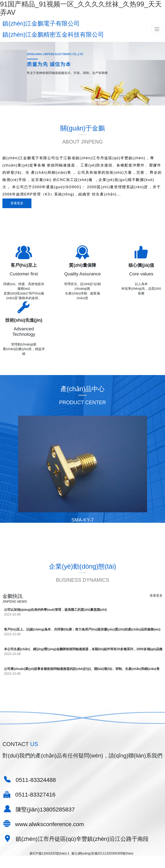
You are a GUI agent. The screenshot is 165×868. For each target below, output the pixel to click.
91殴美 (79, 860)
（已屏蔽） (93, 860)
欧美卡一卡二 (10, 860)
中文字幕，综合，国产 (57, 860)
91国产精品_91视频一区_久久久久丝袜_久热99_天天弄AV (42, 855)
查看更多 (17, 206)
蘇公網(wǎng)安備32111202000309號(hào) (102, 822)
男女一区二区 (30, 860)
